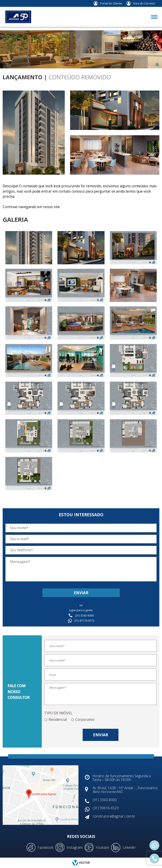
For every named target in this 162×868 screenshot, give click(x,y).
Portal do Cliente (111, 3)
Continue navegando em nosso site (31, 207)
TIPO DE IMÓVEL (58, 713)
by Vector (81, 863)
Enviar (81, 593)
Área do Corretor (144, 3)
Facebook (45, 847)
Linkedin (129, 847)
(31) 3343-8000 (154, 858)
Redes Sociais (81, 836)
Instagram (74, 847)
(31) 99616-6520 (154, 845)
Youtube (102, 847)
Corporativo (85, 719)
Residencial (58, 719)
